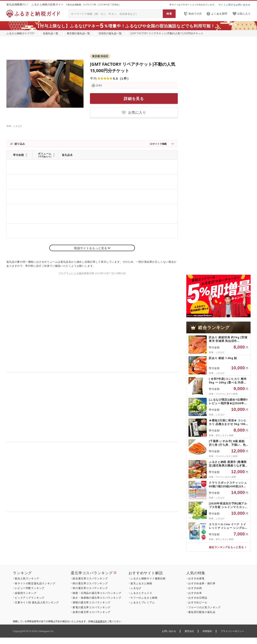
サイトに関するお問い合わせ (235, 5)
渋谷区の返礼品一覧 (110, 33)
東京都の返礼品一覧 (78, 33)
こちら (119, 541)
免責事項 (100, 621)
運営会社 (189, 631)
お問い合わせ (169, 631)
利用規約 (207, 631)
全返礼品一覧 (51, 33)
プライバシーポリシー (232, 631)
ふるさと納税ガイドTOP (20, 33)
